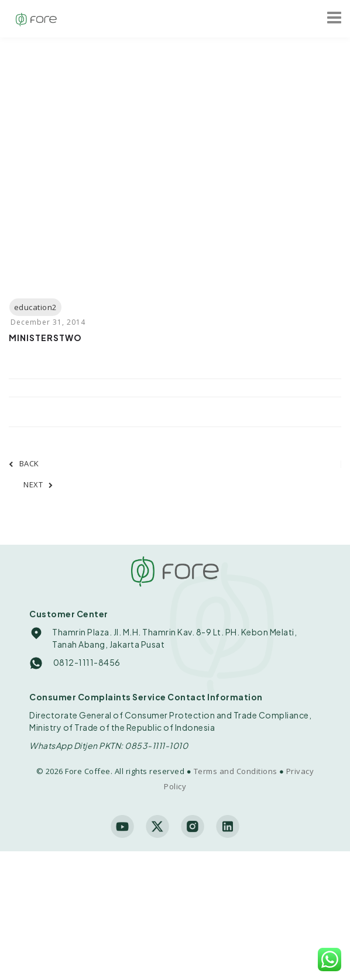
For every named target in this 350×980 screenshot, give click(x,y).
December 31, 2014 (48, 322)
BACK (24, 463)
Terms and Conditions (236, 771)
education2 (35, 307)
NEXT (38, 484)
